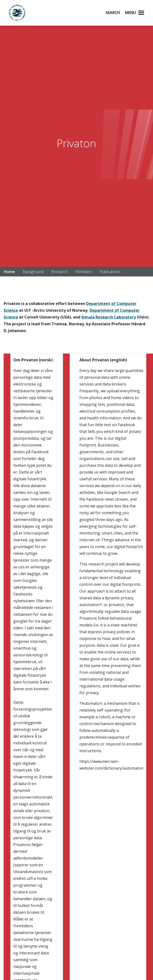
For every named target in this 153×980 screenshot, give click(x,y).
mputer (129, 304)
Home (9, 272)
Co (119, 304)
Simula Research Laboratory (109, 317)
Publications (110, 272)
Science (11, 310)
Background (33, 272)
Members (84, 272)
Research (59, 272)
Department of (101, 304)
